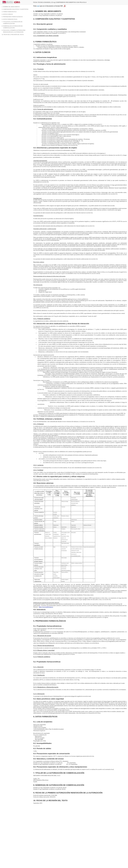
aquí (38, 6)
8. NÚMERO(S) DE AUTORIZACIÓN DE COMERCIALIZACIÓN (12, 27)
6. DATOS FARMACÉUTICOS (10, 19)
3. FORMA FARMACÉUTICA (9, 12)
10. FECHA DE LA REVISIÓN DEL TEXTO (13, 35)
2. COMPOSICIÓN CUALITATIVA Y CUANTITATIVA (15, 9)
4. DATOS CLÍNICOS (7, 14)
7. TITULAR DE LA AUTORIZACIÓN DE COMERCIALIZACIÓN (12, 23)
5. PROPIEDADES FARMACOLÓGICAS (12, 17)
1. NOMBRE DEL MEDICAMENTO (11, 7)
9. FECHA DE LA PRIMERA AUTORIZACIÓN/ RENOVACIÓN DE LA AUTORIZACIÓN (14, 31)
